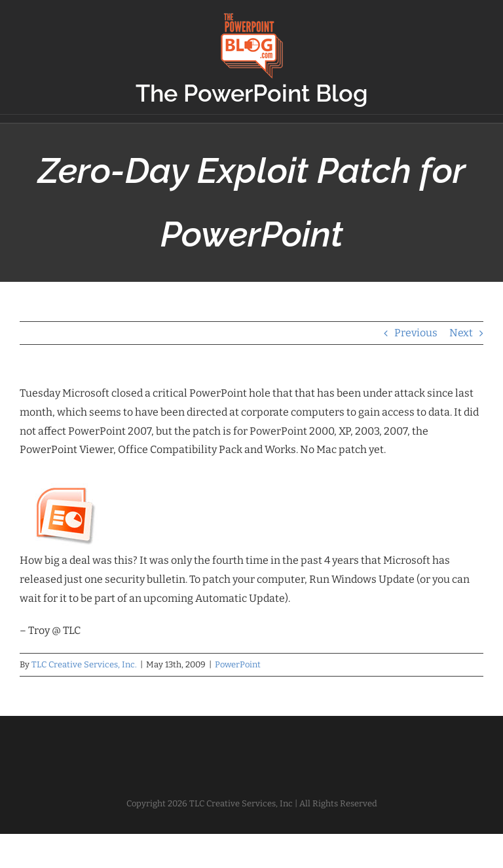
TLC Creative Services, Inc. (84, 664)
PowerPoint (238, 664)
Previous (416, 333)
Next (461, 333)
